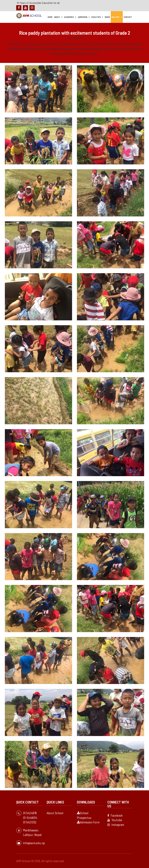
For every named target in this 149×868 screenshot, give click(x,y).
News (107, 17)
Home (50, 17)
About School (55, 813)
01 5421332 (30, 822)
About (58, 17)
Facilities (97, 17)
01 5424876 (30, 813)
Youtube (115, 820)
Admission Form (88, 822)
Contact (128, 17)
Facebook (115, 815)
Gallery (117, 17)
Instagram (116, 824)
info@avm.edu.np (34, 843)
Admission (84, 17)
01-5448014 (30, 817)
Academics (70, 17)
